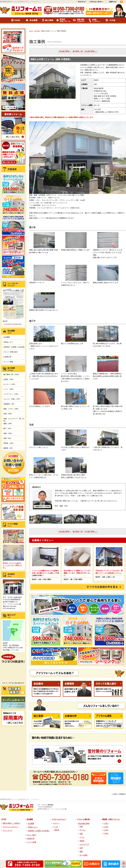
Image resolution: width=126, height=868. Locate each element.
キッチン (83, 830)
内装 (81, 826)
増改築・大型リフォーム (111, 819)
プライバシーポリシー (11, 827)
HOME (31, 31)
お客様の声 (7, 357)
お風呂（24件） (9, 379)
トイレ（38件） (9, 389)
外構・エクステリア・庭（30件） (14, 419)
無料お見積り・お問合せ (11, 823)
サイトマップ (7, 830)
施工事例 (37, 31)
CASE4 (106, 833)
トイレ (82, 837)
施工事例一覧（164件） (12, 374)
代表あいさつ (8, 342)
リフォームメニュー (59, 819)
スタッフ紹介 (31, 835)
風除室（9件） (9, 448)
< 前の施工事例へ (64, 51)
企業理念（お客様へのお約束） (15, 347)
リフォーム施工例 (83, 819)
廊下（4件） (8, 428)
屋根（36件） (8, 424)
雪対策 (57, 830)
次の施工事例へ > (91, 51)
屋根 (81, 852)
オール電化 (84, 855)
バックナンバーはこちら (13, 324)
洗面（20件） (8, 433)
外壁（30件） (8, 414)
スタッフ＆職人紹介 (11, 352)
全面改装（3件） (9, 404)
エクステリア (84, 844)
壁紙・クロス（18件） (11, 409)
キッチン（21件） (10, 384)
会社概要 (7, 337)
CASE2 (106, 827)
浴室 (81, 834)
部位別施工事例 (84, 824)
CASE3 (106, 830)
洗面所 (82, 841)
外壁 (81, 848)
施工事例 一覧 (78, 51)
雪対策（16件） (9, 443)
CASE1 (106, 823)
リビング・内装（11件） (12, 399)
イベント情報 (8, 362)
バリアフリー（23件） (11, 394)
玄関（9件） (8, 438)
